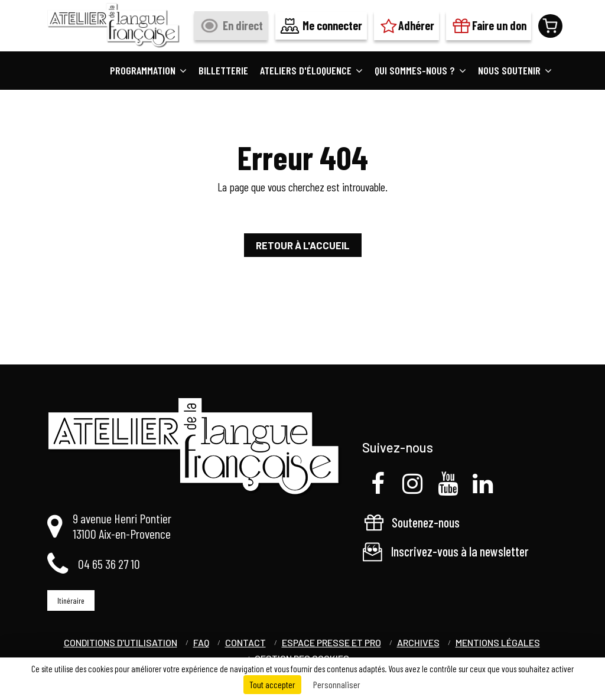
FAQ (201, 642)
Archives (418, 642)
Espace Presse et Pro (331, 642)
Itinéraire (71, 600)
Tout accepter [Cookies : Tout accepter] (272, 684)
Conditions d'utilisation (121, 642)
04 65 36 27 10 (109, 564)
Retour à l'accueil (303, 245)
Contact (245, 642)
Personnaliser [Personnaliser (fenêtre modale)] (337, 684)
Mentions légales (498, 642)
